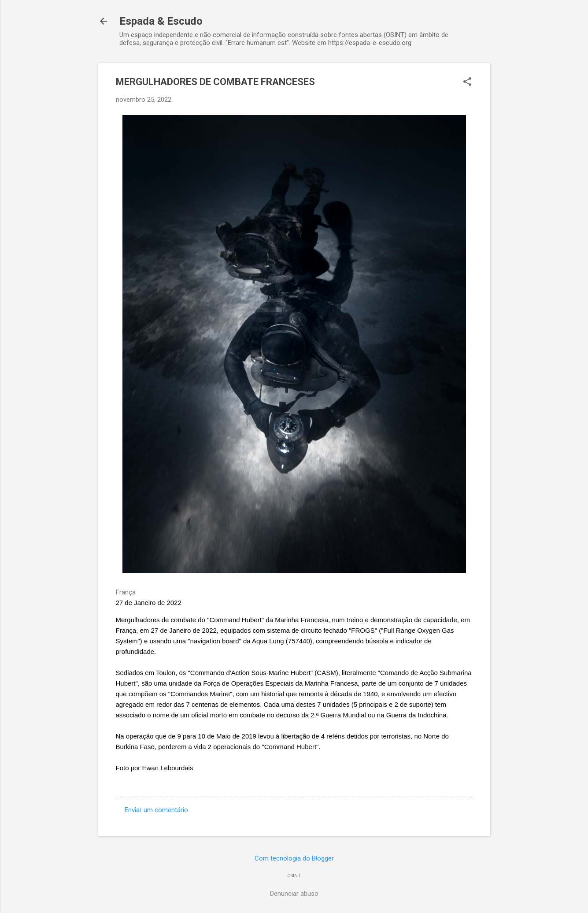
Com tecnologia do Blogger (294, 858)
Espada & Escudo (161, 21)
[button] (467, 82)
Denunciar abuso (294, 894)
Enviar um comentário (156, 810)
